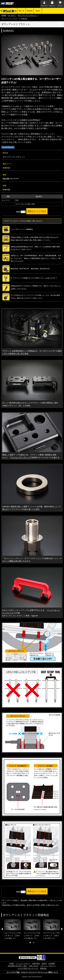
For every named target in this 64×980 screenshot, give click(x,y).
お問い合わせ (34, 966)
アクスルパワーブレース (21, 458)
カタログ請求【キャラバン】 (28, 968)
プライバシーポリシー (48, 966)
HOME (4, 16)
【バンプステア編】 (13, 972)
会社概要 (52, 964)
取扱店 (38, 11)
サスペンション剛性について (48, 972)
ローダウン (12, 16)
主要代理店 (36, 964)
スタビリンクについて (29, 972)
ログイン (52, 6)
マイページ (44, 6)
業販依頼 (43, 968)
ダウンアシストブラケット (27, 16)
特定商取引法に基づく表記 (17, 966)
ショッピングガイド (23, 964)
